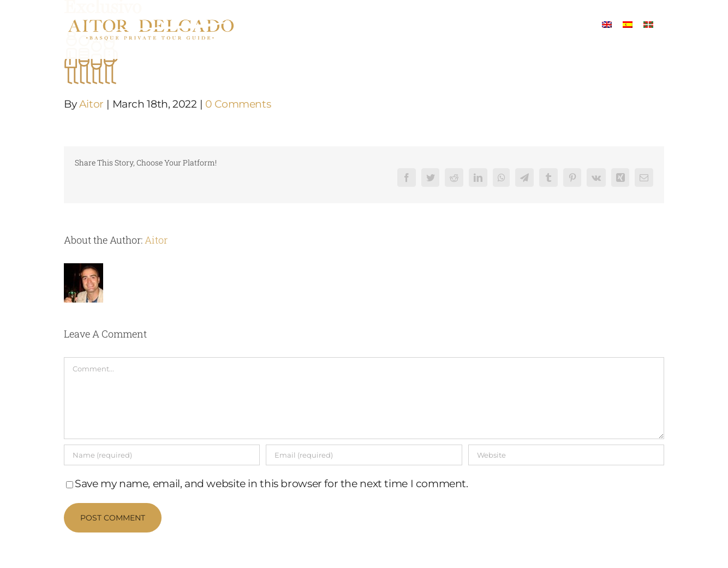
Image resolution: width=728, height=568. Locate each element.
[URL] (566, 455)
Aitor (91, 104)
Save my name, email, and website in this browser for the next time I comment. (271, 484)
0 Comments (238, 104)
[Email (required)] (364, 455)
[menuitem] (607, 23)
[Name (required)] (162, 455)
